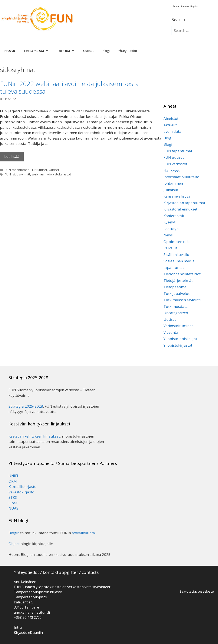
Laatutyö (171, 229)
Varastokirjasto (21, 492)
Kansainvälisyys (177, 196)
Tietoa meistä (38, 51)
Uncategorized (176, 313)
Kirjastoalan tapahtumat (184, 203)
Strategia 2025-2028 (26, 406)
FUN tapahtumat (17, 170)
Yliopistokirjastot (178, 345)
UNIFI (13, 476)
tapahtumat (174, 268)
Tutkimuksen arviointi (182, 300)
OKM (13, 481)
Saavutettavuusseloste (197, 591)
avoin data (172, 131)
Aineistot (171, 118)
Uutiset (88, 51)
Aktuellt (170, 125)
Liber (13, 503)
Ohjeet (14, 544)
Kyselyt (169, 222)
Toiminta (68, 51)
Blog (167, 138)
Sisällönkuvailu (176, 255)
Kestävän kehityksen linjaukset (34, 436)
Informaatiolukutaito (181, 177)
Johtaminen (173, 183)
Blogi (106, 51)
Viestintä (171, 332)
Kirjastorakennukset (180, 209)
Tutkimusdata (176, 306)
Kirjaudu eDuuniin (28, 633)
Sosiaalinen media (179, 261)
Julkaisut (171, 190)
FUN (8, 174)
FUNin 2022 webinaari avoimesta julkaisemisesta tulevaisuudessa (69, 87)
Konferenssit (174, 216)
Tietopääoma (175, 287)
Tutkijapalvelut (176, 293)
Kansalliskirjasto (22, 487)
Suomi (176, 6)
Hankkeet (171, 170)
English (194, 6)
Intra (18, 627)
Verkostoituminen (179, 326)
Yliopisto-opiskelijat (180, 339)
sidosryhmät (21, 174)
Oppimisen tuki (177, 242)
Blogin (14, 533)
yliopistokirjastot (59, 174)
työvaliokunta (83, 533)
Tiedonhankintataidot (182, 274)
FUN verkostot (175, 164)
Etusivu (10, 51)
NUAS (13, 508)
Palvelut (170, 248)
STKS (13, 497)
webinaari (39, 174)
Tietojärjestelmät (178, 280)
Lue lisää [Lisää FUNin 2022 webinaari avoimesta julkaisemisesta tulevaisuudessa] (12, 156)
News (168, 235)
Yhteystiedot (132, 51)
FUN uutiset (39, 170)
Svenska (185, 6)
